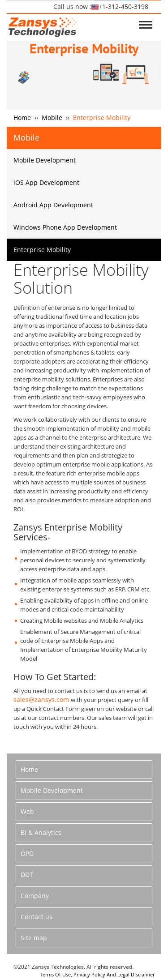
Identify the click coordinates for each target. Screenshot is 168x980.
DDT (27, 875)
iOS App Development (46, 182)
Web (27, 811)
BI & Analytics (41, 832)
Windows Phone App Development (65, 227)
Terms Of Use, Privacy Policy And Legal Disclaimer (97, 974)
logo (42, 26)
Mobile (52, 118)
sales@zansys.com (42, 700)
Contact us (37, 917)
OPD (27, 854)
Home (22, 118)
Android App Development (53, 205)
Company (35, 896)
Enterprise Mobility (42, 250)
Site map (34, 938)
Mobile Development (45, 160)
